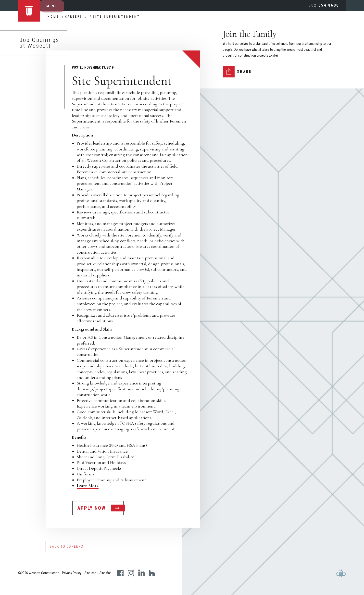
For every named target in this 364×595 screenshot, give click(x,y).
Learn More (88, 485)
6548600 (324, 5)
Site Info (90, 573)
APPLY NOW (92, 508)
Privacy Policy (72, 573)
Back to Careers (66, 546)
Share (244, 72)
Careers (74, 17)
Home (53, 17)
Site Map (106, 573)
